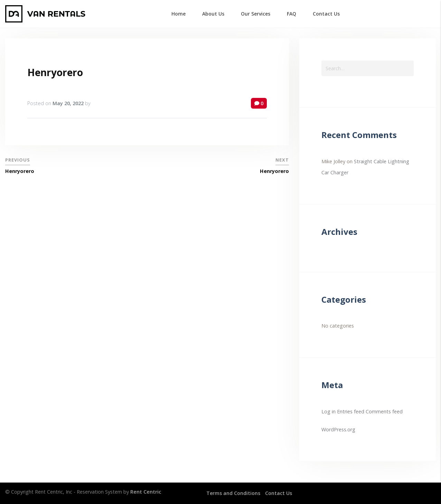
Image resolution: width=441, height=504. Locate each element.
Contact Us (279, 493)
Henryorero (55, 72)
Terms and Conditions (233, 493)
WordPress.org (338, 429)
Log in (329, 411)
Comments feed (384, 411)
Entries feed (351, 411)
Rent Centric (146, 492)
